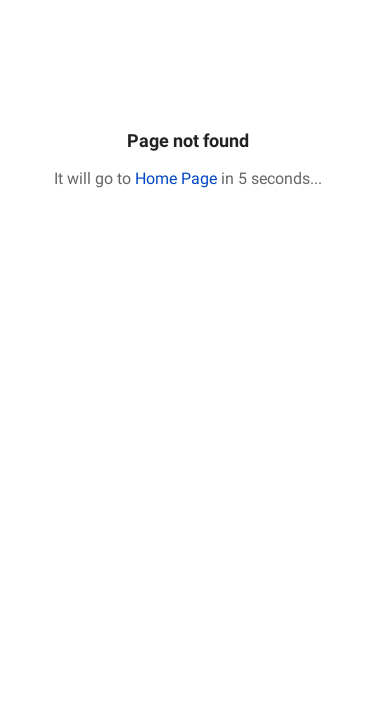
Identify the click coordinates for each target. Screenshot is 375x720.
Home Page (176, 178)
